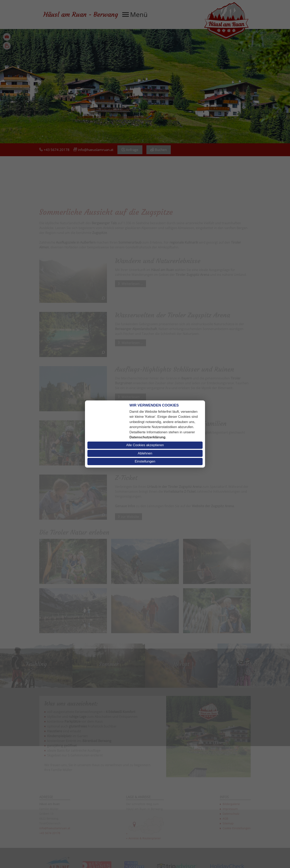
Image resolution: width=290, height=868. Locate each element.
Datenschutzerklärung (148, 437)
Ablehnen (145, 453)
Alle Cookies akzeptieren (145, 445)
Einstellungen (145, 461)
